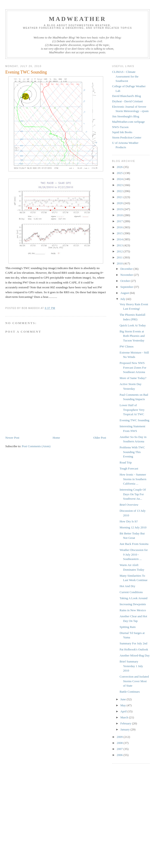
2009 (120, 737)
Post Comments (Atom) (36, 446)
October (126, 281)
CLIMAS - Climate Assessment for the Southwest (125, 76)
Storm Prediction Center (127, 137)
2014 (120, 239)
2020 (120, 203)
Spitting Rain (128, 627)
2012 (120, 251)
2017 (120, 221)
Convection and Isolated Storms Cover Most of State (134, 681)
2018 (120, 215)
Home (56, 438)
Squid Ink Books (122, 132)
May (123, 705)
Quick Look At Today (133, 325)
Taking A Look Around (133, 598)
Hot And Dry (127, 586)
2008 (120, 743)
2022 (120, 191)
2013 (120, 245)
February (126, 723)
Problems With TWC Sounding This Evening (132, 452)
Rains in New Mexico (133, 610)
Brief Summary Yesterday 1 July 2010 (131, 666)
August (125, 293)
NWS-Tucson (120, 127)
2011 (120, 257)
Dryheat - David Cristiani (128, 101)
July (123, 299)
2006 (120, 755)
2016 (120, 227)
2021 (120, 197)
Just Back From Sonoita (134, 544)
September (127, 287)
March (125, 717)
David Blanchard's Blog (127, 96)
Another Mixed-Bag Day (135, 655)
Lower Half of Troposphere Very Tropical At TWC (132, 410)
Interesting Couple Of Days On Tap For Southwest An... (133, 494)
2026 (120, 167)
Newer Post (12, 438)
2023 (120, 185)
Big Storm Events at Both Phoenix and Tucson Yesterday (132, 336)
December (127, 269)
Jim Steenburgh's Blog (126, 116)
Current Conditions (131, 592)
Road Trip (126, 462)
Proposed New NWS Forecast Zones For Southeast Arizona (133, 367)
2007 (120, 749)
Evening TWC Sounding (134, 420)
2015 (120, 233)
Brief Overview (129, 505)
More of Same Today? (133, 378)
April (124, 711)
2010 (120, 263)
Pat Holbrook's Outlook (134, 649)
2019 (120, 209)
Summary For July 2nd (133, 643)
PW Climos (127, 346)
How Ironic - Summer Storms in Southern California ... (133, 479)
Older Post (100, 438)
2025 (120, 173)
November (127, 275)
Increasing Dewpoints (133, 604)
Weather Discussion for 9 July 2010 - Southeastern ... (134, 554)
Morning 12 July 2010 (133, 527)
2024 (120, 179)
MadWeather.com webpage (129, 122)
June (123, 699)
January (125, 729)
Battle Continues (130, 692)
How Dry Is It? (129, 521)
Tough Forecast (129, 468)
